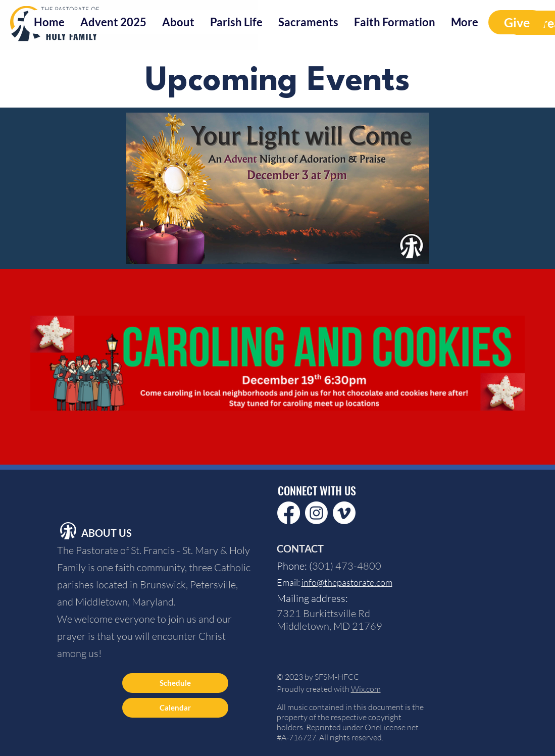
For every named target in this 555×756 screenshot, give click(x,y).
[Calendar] (175, 708)
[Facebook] (289, 513)
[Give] (517, 22)
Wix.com (366, 689)
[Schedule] (175, 683)
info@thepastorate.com (347, 582)
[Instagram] (316, 513)
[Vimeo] (344, 513)
